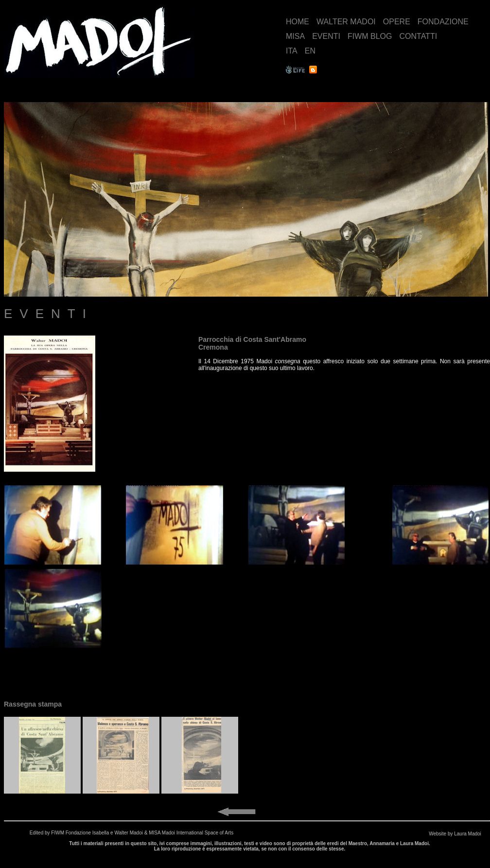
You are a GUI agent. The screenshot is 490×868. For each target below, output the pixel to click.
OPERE (397, 22)
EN (310, 51)
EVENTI (326, 36)
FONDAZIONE (443, 22)
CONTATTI (418, 36)
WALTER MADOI (346, 22)
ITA (292, 51)
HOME (297, 22)
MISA (295, 36)
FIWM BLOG (370, 36)
